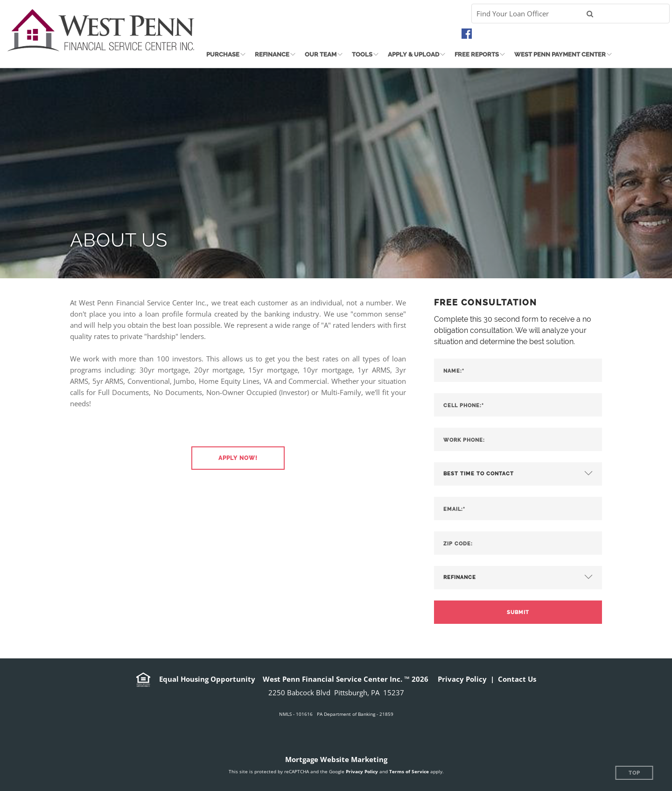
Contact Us (517, 679)
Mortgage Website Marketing (336, 759)
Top (634, 773)
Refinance (272, 54)
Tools (362, 54)
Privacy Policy (462, 679)
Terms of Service (409, 771)
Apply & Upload (413, 54)
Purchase (223, 54)
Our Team (321, 54)
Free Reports (477, 54)
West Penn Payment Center (560, 54)
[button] (238, 458)
